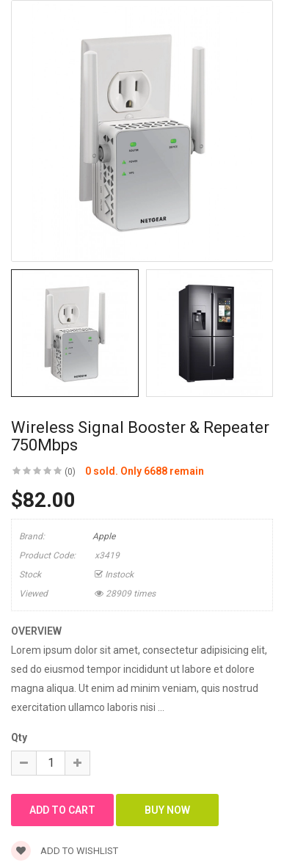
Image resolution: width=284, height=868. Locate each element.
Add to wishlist (65, 851)
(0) (70, 472)
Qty (19, 737)
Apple (104, 536)
